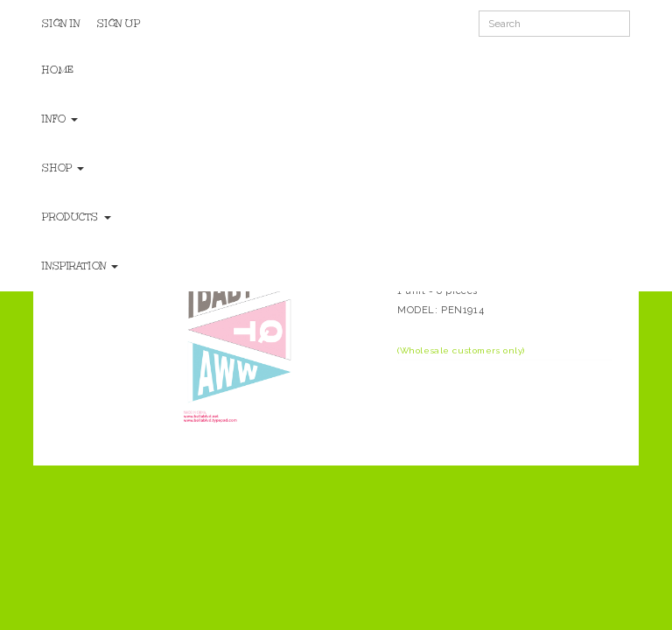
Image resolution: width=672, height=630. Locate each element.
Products (76, 217)
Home (58, 70)
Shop (63, 168)
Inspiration (80, 266)
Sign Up (119, 24)
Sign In (61, 24)
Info (60, 119)
